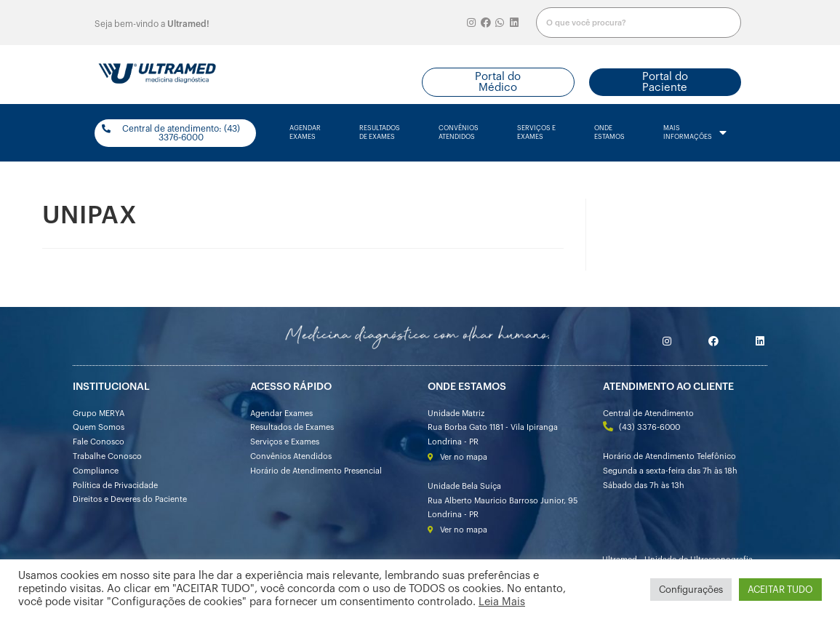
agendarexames (305, 133)
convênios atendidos (459, 133)
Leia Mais (502, 602)
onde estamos (609, 133)
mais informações (695, 133)
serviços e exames (536, 133)
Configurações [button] (691, 590)
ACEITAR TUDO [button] (780, 590)
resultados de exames (380, 133)
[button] (498, 82)
